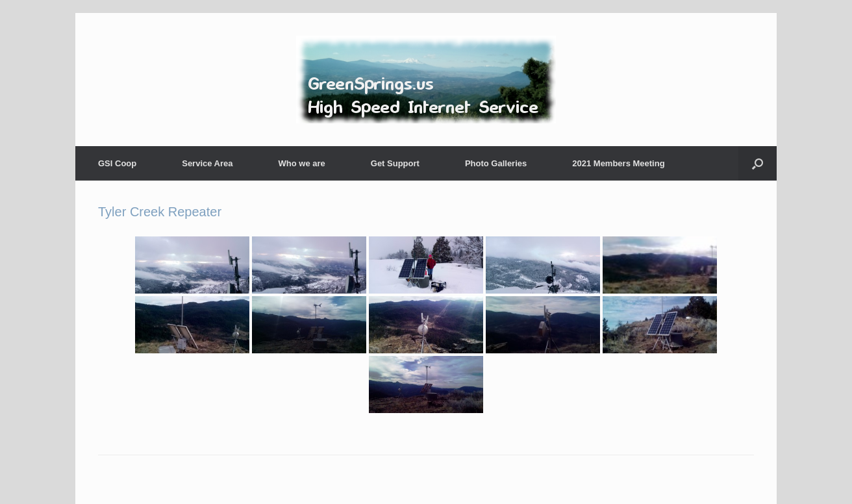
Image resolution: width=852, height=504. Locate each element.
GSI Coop (117, 163)
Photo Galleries (496, 163)
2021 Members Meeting (618, 163)
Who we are (302, 163)
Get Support (395, 163)
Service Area (207, 163)
